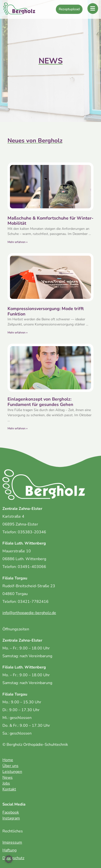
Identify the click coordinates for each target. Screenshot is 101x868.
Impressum (12, 842)
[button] (9, 859)
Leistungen (12, 772)
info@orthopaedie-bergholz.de (29, 613)
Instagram (11, 818)
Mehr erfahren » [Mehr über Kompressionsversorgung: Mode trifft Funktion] (17, 333)
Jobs (6, 783)
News (8, 777)
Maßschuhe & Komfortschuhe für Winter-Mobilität (50, 221)
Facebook (11, 812)
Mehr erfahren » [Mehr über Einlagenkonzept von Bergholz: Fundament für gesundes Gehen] (17, 428)
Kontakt (9, 789)
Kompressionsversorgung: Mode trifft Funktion (46, 311)
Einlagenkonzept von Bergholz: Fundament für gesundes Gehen (40, 402)
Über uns (10, 766)
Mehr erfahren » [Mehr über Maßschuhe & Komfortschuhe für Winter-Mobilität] (17, 242)
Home (8, 760)
